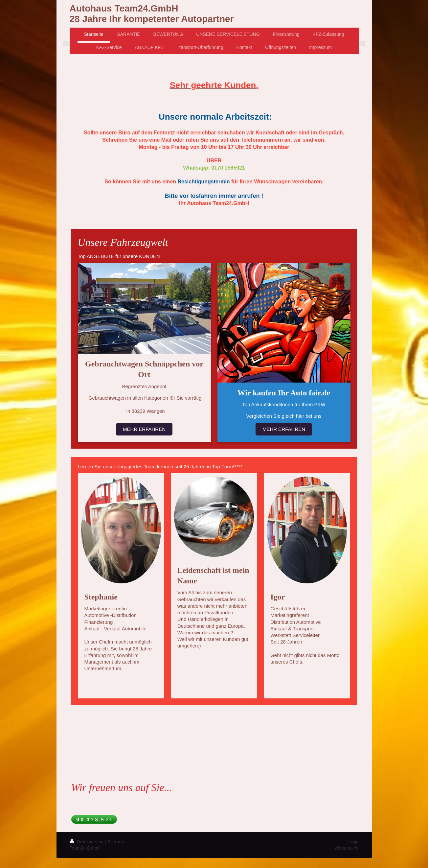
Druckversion (87, 842)
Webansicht (347, 848)
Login (353, 842)
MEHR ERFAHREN (144, 429)
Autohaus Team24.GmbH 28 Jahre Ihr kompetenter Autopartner (152, 14)
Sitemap (116, 842)
